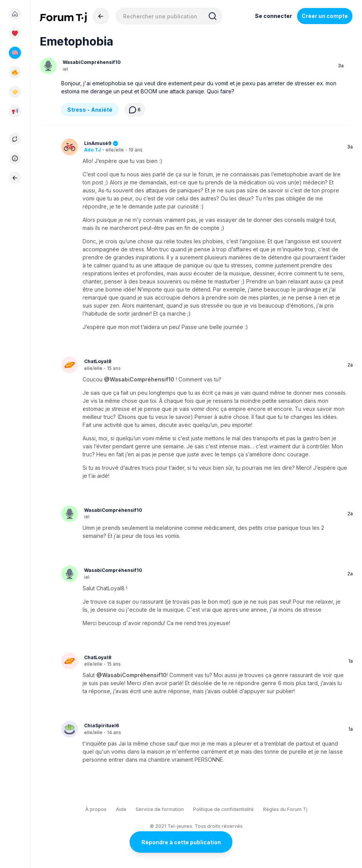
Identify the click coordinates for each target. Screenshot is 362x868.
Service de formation (160, 809)
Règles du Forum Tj (285, 809)
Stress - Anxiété (90, 110)
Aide (121, 809)
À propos (96, 809)
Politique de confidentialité (223, 809)
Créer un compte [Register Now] (325, 16)
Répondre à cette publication (181, 842)
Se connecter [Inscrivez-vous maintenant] (274, 16)
